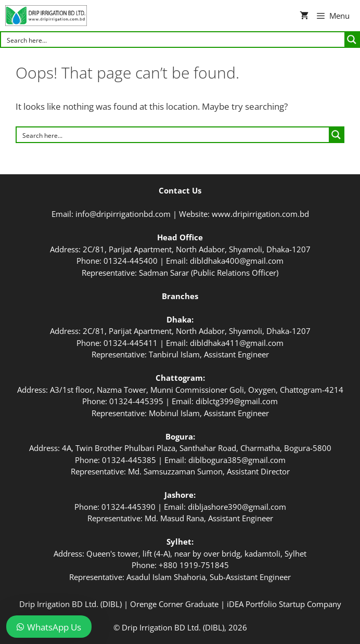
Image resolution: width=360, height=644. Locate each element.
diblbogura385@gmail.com (237, 460)
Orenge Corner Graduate (174, 604)
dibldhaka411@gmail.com (237, 343)
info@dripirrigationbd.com (123, 214)
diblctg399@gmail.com (237, 401)
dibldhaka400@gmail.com (237, 261)
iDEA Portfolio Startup (266, 604)
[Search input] (173, 40)
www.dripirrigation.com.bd (260, 214)
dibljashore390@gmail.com (237, 507)
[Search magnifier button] (352, 40)
